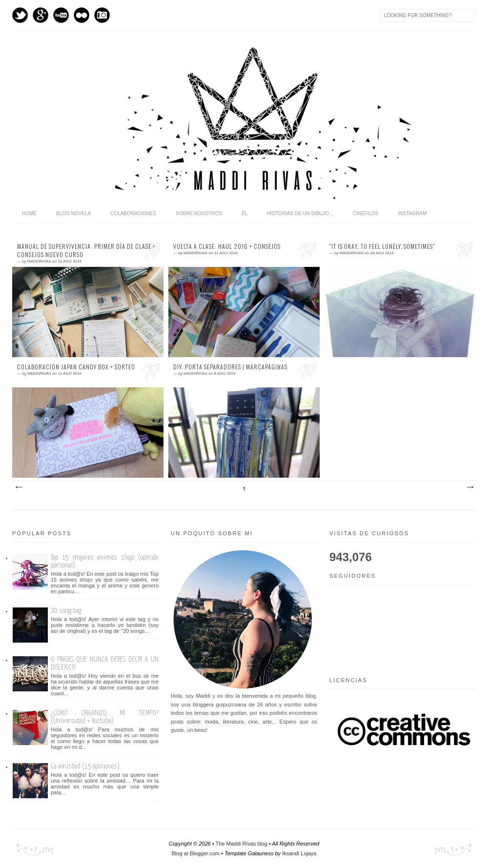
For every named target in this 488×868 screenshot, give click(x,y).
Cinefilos (366, 213)
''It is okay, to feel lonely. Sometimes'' (382, 246)
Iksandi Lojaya (299, 853)
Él (244, 213)
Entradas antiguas (469, 487)
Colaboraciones (133, 213)
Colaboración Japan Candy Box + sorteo (76, 367)
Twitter (20, 15)
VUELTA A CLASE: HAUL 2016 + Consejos (227, 246)
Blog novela (73, 213)
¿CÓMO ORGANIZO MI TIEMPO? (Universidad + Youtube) (105, 717)
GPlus (41, 15)
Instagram (102, 15)
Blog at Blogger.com (196, 853)
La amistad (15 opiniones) (85, 766)
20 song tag (66, 611)
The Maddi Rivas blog (242, 844)
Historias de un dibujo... (300, 213)
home (29, 213)
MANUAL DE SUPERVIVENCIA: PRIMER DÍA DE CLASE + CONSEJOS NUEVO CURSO (86, 251)
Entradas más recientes (19, 487)
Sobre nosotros (199, 213)
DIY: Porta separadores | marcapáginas (230, 367)
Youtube (61, 15)
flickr (81, 15)
